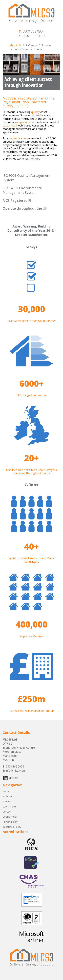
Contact (39, 49)
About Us (15, 45)
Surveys (46, 45)
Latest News (22, 49)
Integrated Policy (12, 827)
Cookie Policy (10, 817)
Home (6, 791)
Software (31, 45)
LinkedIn (13, 778)
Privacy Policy (10, 822)
